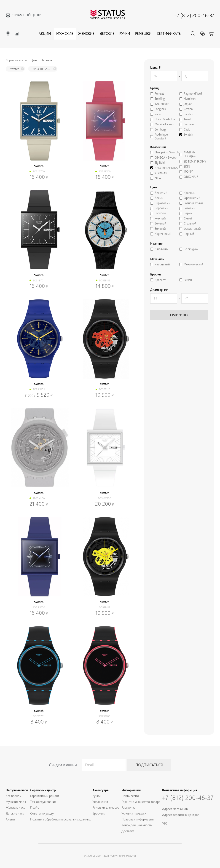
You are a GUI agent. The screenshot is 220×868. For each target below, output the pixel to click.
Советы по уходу (42, 813)
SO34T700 (39, 171)
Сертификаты (169, 33)
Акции (45, 33)
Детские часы (15, 813)
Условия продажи (134, 813)
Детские (107, 33)
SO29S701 (39, 716)
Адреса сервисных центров (181, 815)
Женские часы (16, 807)
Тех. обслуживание (43, 802)
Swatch (15, 69)
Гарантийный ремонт (45, 796)
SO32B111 (105, 607)
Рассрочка (129, 807)
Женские (86, 33)
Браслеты (99, 813)
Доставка (128, 831)
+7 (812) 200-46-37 (194, 15)
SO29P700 (105, 716)
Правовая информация (138, 819)
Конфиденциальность (137, 825)
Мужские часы (16, 802)
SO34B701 (39, 280)
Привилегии (130, 796)
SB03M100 (39, 498)
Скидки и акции (63, 765)
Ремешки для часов (106, 807)
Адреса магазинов (175, 809)
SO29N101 (39, 389)
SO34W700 (105, 498)
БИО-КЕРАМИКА (42, 69)
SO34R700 (105, 171)
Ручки (125, 33)
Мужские (65, 33)
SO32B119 (105, 280)
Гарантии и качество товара (141, 802)
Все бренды (14, 796)
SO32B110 (105, 389)
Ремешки (143, 33)
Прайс (35, 807)
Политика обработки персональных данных (60, 819)
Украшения (100, 802)
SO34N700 (39, 607)
